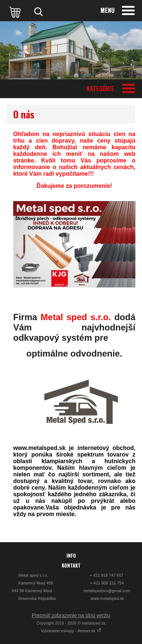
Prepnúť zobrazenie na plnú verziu (71, 615)
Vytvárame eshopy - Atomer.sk (71, 631)
